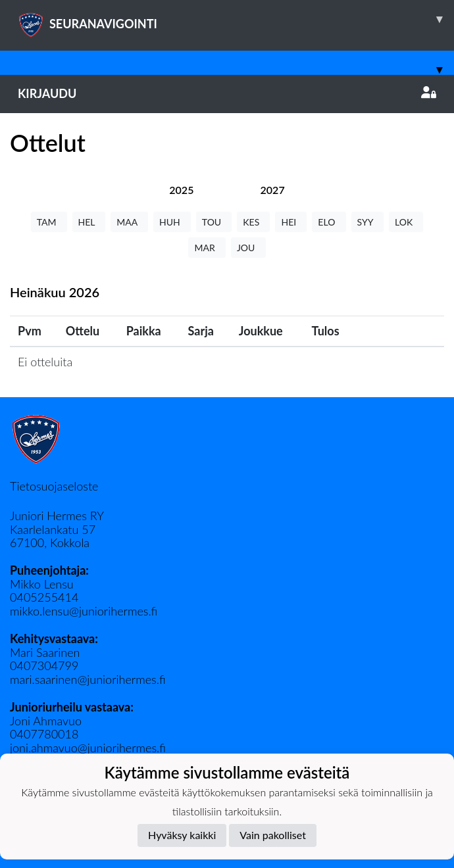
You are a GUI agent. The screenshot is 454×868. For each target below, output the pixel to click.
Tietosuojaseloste (54, 486)
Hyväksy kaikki (182, 835)
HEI (291, 222)
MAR (207, 248)
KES (253, 222)
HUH (172, 222)
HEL (89, 222)
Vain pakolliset (273, 835)
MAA (129, 222)
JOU (248, 248)
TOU (214, 222)
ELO (329, 222)
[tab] (181, 190)
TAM (49, 222)
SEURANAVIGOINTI (236, 19)
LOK (406, 222)
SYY (367, 222)
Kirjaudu (227, 93)
